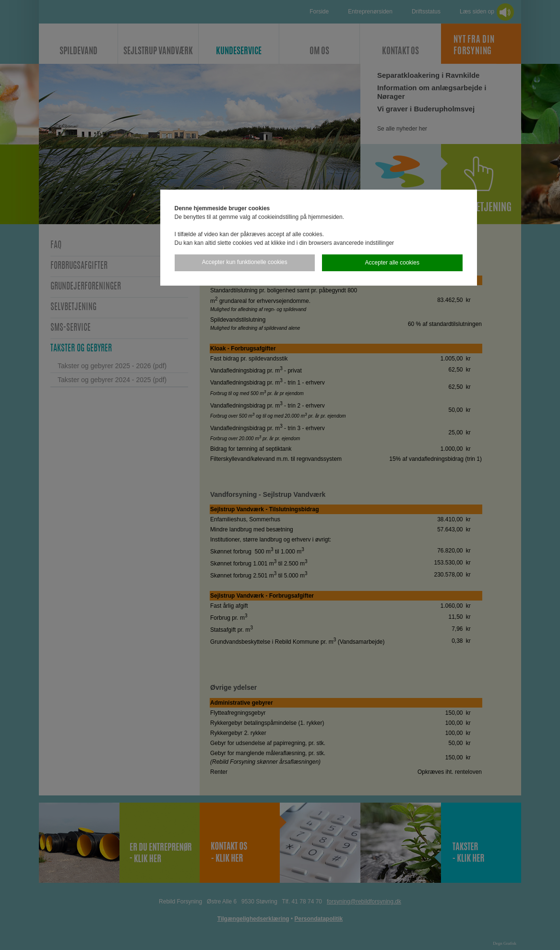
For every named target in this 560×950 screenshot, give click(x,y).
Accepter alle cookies (392, 263)
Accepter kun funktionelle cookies (245, 262)
